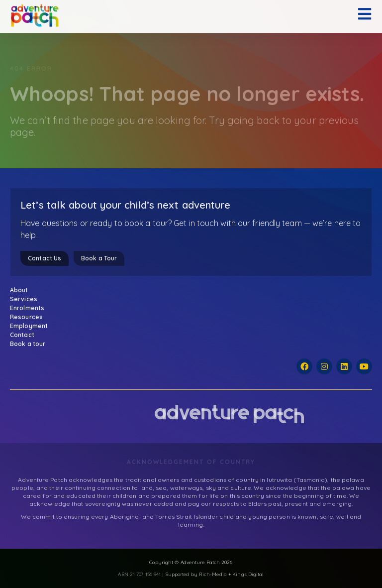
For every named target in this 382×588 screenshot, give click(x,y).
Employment (29, 326)
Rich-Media (213, 574)
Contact (22, 335)
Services (26, 299)
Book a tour (28, 344)
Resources (29, 317)
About (22, 290)
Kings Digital (248, 574)
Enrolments (30, 308)
